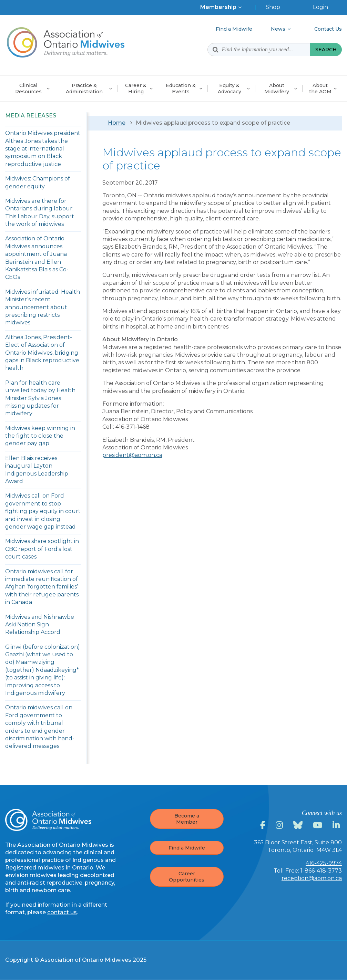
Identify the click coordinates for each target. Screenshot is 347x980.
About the (320, 88)
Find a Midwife (187, 848)
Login (320, 7)
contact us (62, 912)
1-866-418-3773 (321, 871)
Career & (136, 88)
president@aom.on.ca (132, 455)
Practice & (84, 88)
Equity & (229, 88)
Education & (181, 88)
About (277, 88)
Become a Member (187, 819)
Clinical (28, 88)
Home (117, 123)
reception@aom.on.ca (312, 878)
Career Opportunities (187, 877)
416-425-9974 (324, 863)
